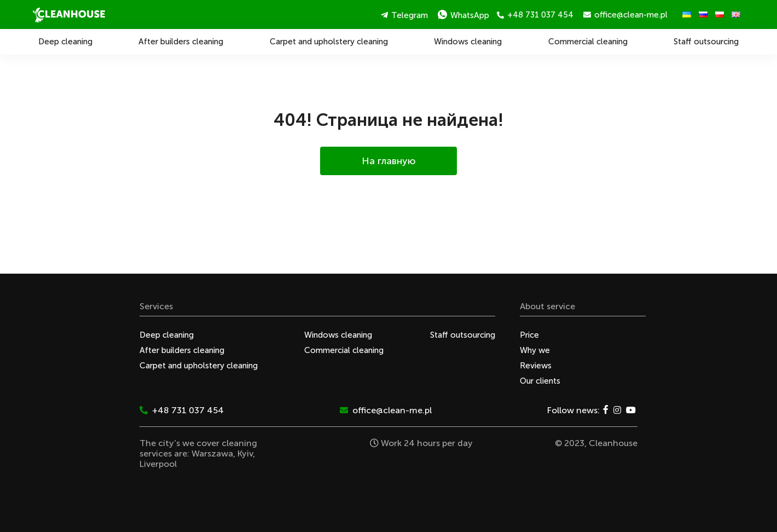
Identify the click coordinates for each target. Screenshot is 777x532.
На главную (389, 161)
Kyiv (245, 453)
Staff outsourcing (706, 42)
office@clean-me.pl (625, 15)
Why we (535, 350)
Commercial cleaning (588, 42)
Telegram (404, 15)
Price (529, 335)
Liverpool (158, 464)
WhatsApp (463, 15)
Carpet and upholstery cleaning (329, 42)
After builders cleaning (181, 42)
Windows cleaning (468, 42)
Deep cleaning (65, 42)
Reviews (536, 366)
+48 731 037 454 (535, 15)
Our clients (540, 381)
